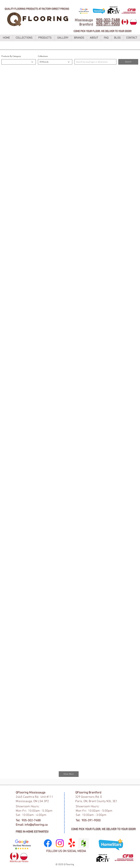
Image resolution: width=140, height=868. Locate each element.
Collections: (43, 56)
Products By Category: (11, 56)
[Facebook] (48, 843)
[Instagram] (60, 843)
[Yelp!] (72, 843)
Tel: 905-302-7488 (28, 821)
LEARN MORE (97, 3)
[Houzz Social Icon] (84, 843)
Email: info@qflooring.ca (32, 825)
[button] (128, 62)
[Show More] (69, 774)
